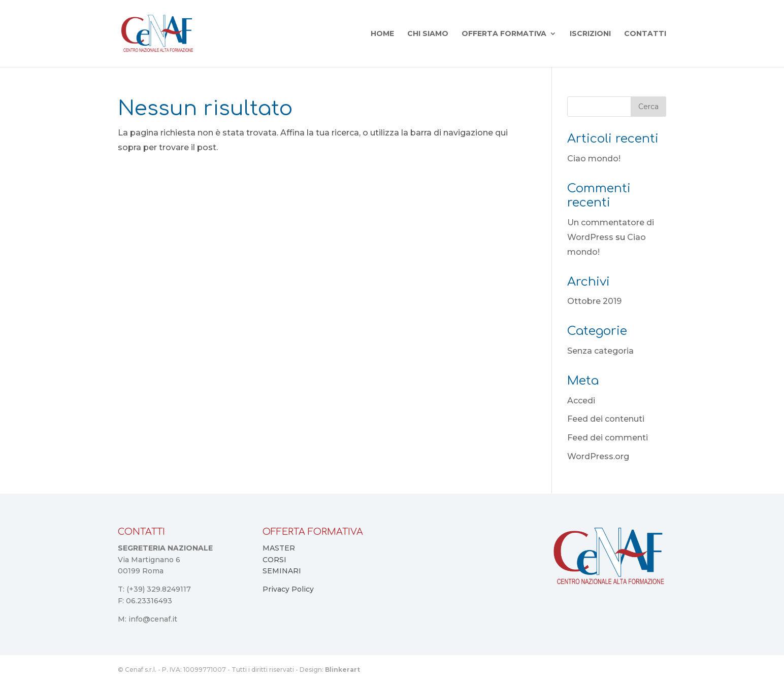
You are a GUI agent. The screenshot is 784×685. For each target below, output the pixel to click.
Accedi (581, 401)
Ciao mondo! (594, 159)
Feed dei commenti (608, 438)
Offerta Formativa (504, 34)
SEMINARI (282, 571)
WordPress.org (598, 456)
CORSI (274, 560)
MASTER (279, 548)
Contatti (645, 34)
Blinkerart (342, 670)
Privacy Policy (288, 589)
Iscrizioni (590, 34)
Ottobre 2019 (594, 301)
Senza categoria (600, 351)
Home (382, 34)
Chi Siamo (428, 34)
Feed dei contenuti (606, 419)
